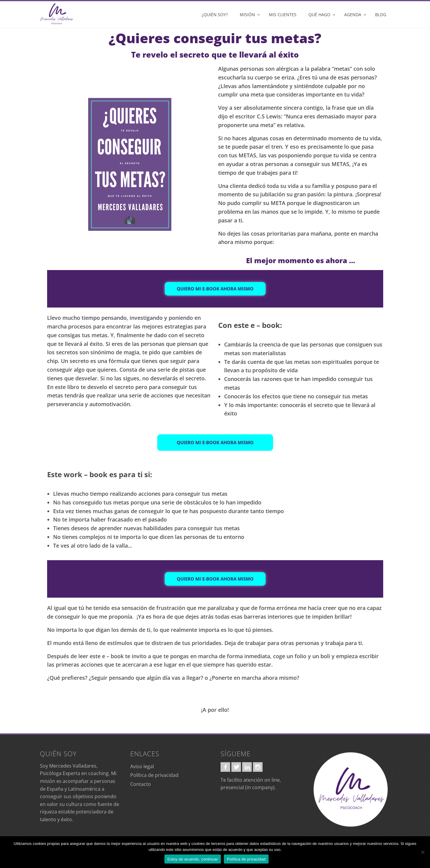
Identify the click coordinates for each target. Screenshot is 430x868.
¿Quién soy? (215, 15)
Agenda (353, 15)
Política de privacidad (154, 775)
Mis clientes (283, 15)
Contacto (141, 784)
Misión (247, 15)
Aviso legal (142, 766)
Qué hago (319, 15)
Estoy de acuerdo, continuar (193, 859)
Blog (381, 15)
